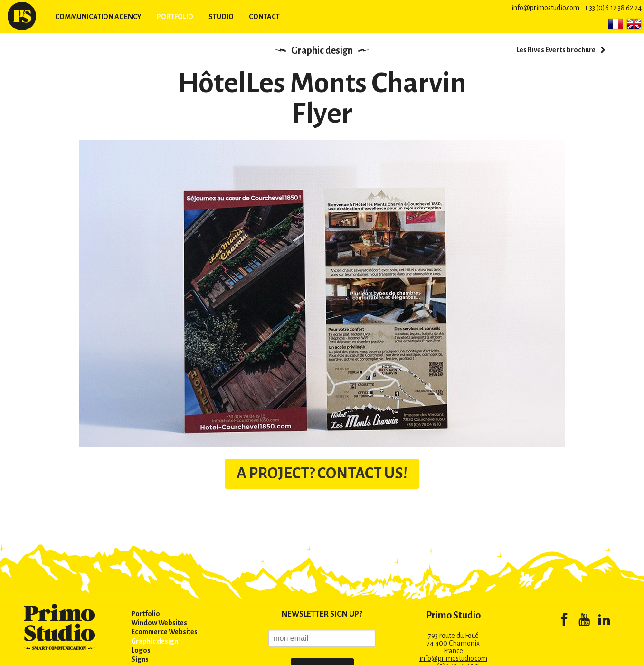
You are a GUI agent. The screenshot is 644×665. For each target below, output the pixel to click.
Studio (221, 17)
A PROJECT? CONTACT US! (322, 473)
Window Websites (159, 623)
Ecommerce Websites (164, 632)
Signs (140, 659)
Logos (141, 650)
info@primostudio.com (545, 8)
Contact (264, 17)
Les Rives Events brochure (556, 50)
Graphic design (322, 50)
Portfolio (175, 17)
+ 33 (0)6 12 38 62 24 (613, 8)
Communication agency (98, 17)
